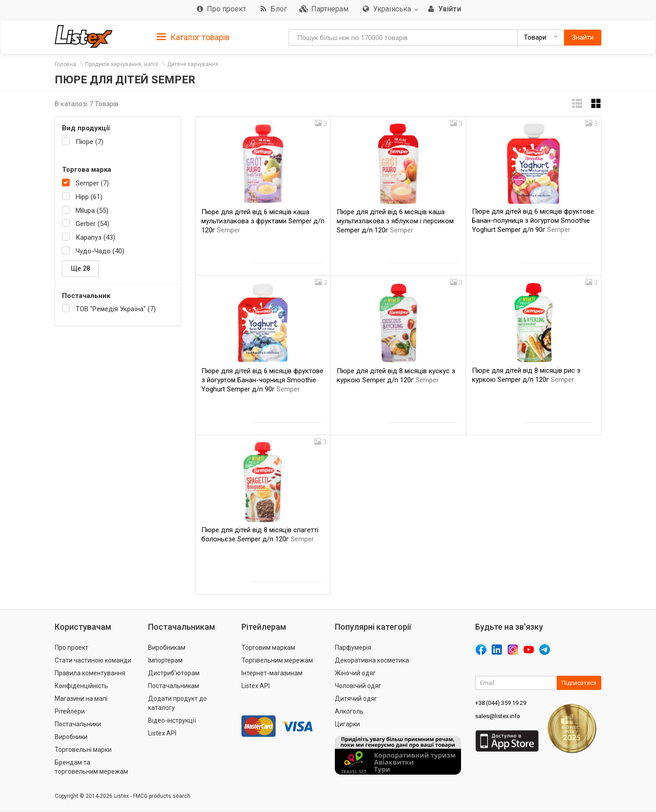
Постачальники (78, 724)
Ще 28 (80, 268)
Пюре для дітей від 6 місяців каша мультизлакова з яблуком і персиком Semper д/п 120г (395, 221)
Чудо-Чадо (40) (100, 251)
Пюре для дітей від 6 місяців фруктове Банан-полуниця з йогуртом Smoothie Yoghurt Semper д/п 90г (533, 221)
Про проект (72, 648)
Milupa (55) (92, 211)
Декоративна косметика (372, 660)
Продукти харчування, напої (122, 64)
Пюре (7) (90, 142)
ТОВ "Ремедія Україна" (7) (116, 309)
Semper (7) (92, 183)
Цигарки (347, 724)
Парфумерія (353, 648)
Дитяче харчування (193, 64)
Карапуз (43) (95, 237)
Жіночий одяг (355, 673)
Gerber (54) (92, 224)
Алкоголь (349, 711)
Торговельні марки (83, 750)
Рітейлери (70, 711)
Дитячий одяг (356, 699)
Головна (65, 64)
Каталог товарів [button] (193, 37)
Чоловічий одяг (358, 686)
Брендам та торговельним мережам (91, 767)
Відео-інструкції (172, 720)
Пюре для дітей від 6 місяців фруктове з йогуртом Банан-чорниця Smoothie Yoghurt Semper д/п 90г (262, 380)
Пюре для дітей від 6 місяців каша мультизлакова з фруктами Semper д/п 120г (263, 221)
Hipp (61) (89, 197)
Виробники (71, 737)
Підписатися (579, 683)
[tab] (193, 37)
